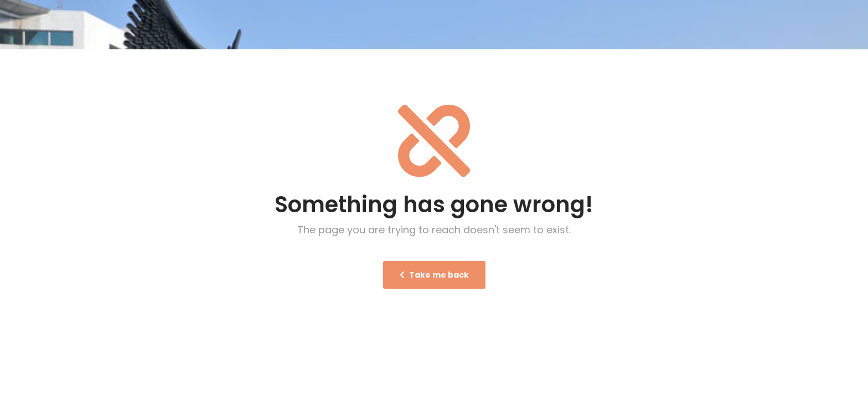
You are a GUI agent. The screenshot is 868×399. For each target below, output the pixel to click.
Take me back (434, 274)
